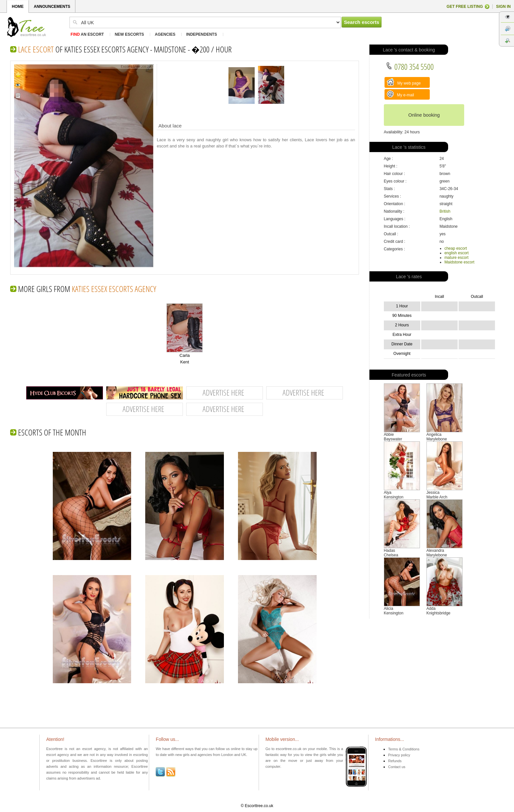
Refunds (395, 761)
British (445, 211)
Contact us (397, 767)
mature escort (456, 258)
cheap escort (456, 248)
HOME (18, 7)
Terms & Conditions (404, 749)
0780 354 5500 (410, 67)
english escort (457, 253)
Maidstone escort (459, 262)
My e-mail (400, 94)
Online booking (424, 115)
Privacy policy (399, 755)
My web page (404, 82)
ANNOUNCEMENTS (52, 7)
